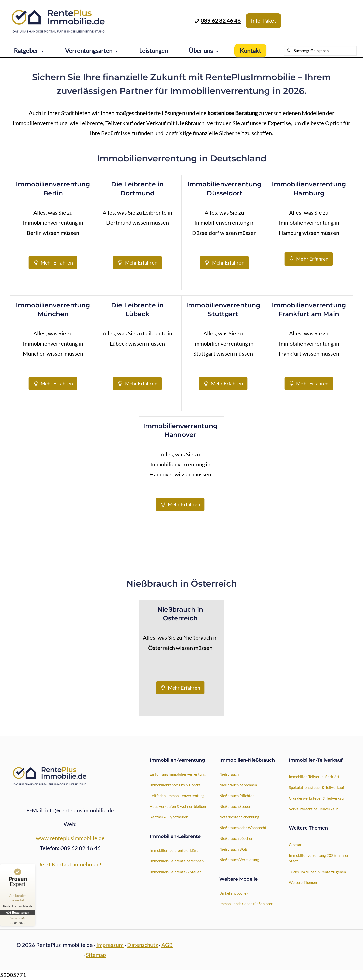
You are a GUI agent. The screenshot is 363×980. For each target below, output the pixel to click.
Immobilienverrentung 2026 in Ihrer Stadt (319, 858)
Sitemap (96, 955)
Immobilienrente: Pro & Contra (175, 785)
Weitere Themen (303, 882)
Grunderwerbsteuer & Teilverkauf (317, 798)
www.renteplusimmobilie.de (70, 838)
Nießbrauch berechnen (238, 785)
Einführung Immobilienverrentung (178, 774)
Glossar (295, 845)
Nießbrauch (229, 774)
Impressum (110, 945)
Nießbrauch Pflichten (237, 796)
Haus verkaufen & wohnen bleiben (178, 806)
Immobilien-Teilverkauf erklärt (314, 777)
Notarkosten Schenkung (239, 817)
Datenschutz (142, 945)
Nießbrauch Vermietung (239, 860)
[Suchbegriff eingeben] (320, 51)
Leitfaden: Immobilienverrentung (177, 796)
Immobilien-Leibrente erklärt (174, 850)
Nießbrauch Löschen (236, 838)
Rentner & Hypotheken (169, 817)
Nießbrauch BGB (233, 849)
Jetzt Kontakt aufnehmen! (70, 864)
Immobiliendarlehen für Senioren (246, 904)
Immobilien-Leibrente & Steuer (175, 872)
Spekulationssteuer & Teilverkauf (316, 787)
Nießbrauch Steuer (235, 806)
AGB (167, 945)
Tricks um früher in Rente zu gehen (317, 872)
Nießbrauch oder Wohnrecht (243, 828)
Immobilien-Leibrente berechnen (177, 861)
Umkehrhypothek (234, 893)
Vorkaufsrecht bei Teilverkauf (313, 809)
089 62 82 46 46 (221, 21)
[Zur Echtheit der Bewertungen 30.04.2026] (19, 920)
